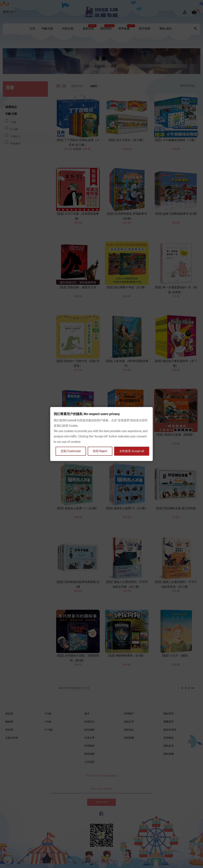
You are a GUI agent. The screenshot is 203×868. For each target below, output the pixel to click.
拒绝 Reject (100, 451)
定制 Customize (71, 451)
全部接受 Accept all (132, 451)
